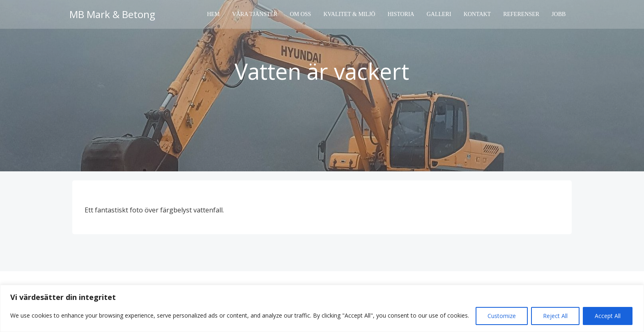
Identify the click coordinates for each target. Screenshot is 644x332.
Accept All (608, 316)
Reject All (555, 316)
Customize (502, 316)
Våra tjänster (255, 15)
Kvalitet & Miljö (350, 15)
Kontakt (477, 15)
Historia (401, 15)
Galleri (439, 15)
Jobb (559, 15)
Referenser (522, 15)
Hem (214, 15)
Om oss (301, 15)
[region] (322, 308)
